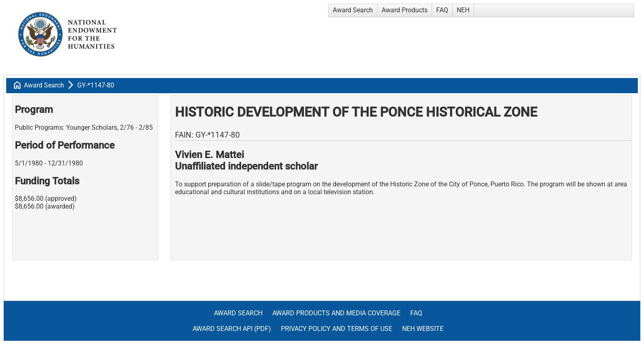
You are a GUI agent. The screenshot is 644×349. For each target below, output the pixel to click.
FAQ (442, 10)
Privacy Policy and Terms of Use (337, 329)
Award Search (353, 10)
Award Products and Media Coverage (336, 313)
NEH (463, 10)
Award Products (405, 10)
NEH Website (423, 329)
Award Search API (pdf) (232, 329)
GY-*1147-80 (96, 85)
